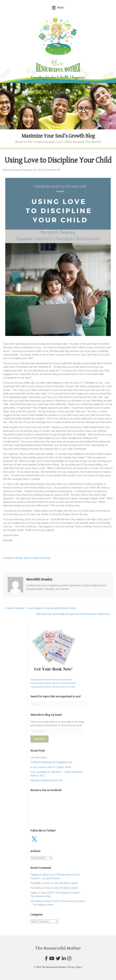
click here (54, 523)
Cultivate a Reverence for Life (46, 780)
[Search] (58, 704)
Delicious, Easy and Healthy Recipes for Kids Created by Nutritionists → (75, 614)
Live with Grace (39, 757)
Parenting (45, 558)
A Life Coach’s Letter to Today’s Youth (51, 767)
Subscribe (39, 739)
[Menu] (58, 8)
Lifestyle (18, 558)
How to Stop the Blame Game (62, 883)
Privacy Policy (75, 967)
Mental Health (31, 558)
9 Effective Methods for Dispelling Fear (51, 762)
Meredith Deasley (12, 170)
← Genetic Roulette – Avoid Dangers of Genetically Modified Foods (40, 608)
